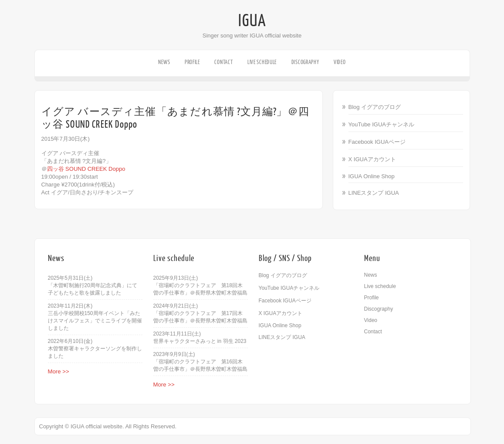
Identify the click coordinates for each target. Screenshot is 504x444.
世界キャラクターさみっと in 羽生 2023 (200, 341)
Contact (223, 62)
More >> (59, 371)
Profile (192, 62)
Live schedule (262, 62)
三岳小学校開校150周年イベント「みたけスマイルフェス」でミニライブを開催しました (95, 321)
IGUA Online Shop (372, 176)
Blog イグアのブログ (375, 107)
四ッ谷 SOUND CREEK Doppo (86, 169)
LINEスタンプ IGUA (374, 193)
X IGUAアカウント (372, 159)
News (164, 62)
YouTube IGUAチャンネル (381, 124)
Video (340, 62)
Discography (305, 62)
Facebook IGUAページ (377, 142)
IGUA (252, 21)
